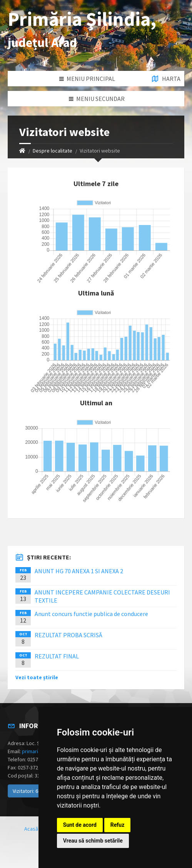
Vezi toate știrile (37, 677)
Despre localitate (53, 151)
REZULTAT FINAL (57, 656)
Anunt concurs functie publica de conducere (91, 614)
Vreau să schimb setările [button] (93, 841)
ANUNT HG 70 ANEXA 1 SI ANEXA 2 (79, 571)
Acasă (31, 829)
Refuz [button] (118, 825)
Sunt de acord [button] (80, 825)
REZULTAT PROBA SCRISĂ (68, 635)
